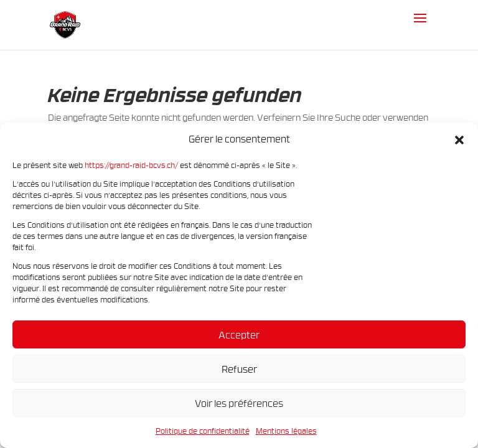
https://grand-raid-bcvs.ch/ (131, 165)
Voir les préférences (239, 403)
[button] (459, 139)
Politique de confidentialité (203, 431)
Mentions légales (286, 431)
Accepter (239, 335)
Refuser (239, 369)
